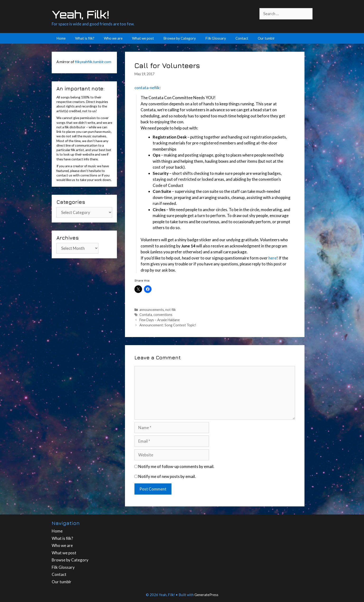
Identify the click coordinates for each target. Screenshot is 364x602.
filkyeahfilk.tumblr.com (93, 62)
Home (61, 38)
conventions (163, 315)
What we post (143, 38)
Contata (146, 315)
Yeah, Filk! (80, 14)
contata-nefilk (147, 88)
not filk (170, 310)
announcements (152, 310)
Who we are (113, 38)
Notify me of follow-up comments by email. (176, 466)
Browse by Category (180, 38)
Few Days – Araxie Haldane (160, 320)
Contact (242, 38)
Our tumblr (266, 38)
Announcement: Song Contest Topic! (168, 325)
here (272, 258)
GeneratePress (206, 595)
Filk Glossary (216, 38)
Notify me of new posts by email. (167, 476)
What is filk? (85, 38)
